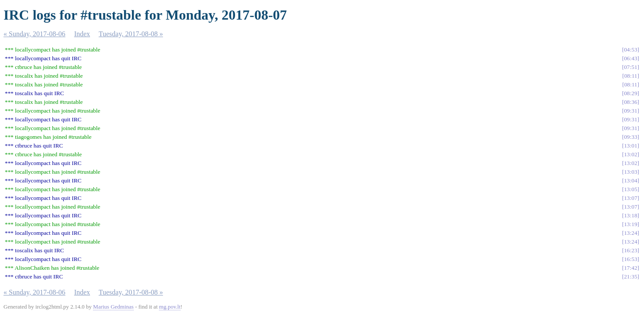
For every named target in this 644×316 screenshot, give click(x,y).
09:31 (630, 111)
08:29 (630, 93)
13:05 (630, 189)
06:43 (630, 58)
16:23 (630, 250)
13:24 (630, 233)
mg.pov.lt (170, 307)
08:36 (630, 102)
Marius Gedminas (113, 307)
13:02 (630, 154)
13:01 (630, 146)
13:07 (630, 198)
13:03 (630, 172)
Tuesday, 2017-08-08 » (131, 34)
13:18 (630, 215)
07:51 (630, 67)
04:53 (630, 50)
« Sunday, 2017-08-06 (35, 34)
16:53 (630, 259)
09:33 (630, 137)
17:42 (630, 268)
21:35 (630, 276)
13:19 (630, 224)
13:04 (630, 180)
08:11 (631, 76)
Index (82, 34)
